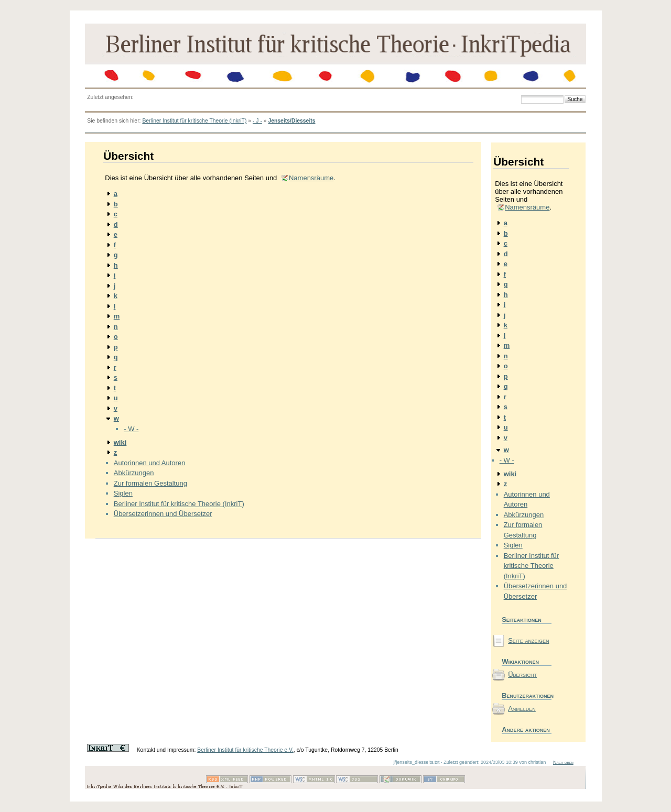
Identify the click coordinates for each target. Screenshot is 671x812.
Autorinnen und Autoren (150, 463)
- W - (131, 429)
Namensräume (311, 178)
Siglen (123, 493)
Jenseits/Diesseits (291, 121)
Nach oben (563, 762)
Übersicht (522, 674)
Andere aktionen (526, 729)
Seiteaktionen (522, 619)
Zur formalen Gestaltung (150, 483)
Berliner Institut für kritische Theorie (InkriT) (194, 121)
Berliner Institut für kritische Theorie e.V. (245, 750)
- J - (257, 121)
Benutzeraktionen (527, 695)
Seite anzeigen (528, 640)
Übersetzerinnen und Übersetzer (163, 514)
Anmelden (522, 709)
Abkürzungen (134, 473)
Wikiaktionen (520, 661)
